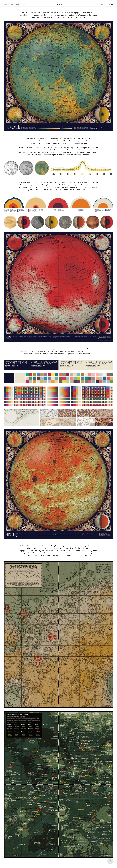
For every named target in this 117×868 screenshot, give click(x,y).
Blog (23, 5)
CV (12, 5)
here (52, 15)
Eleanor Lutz (58, 4)
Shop (17, 5)
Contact (6, 5)
